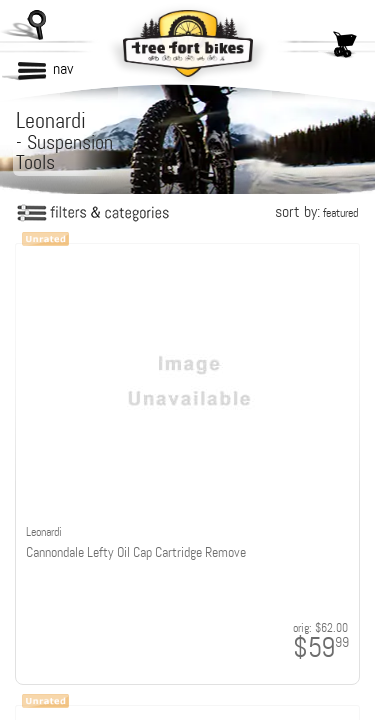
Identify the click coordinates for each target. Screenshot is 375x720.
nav (63, 68)
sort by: (316, 211)
